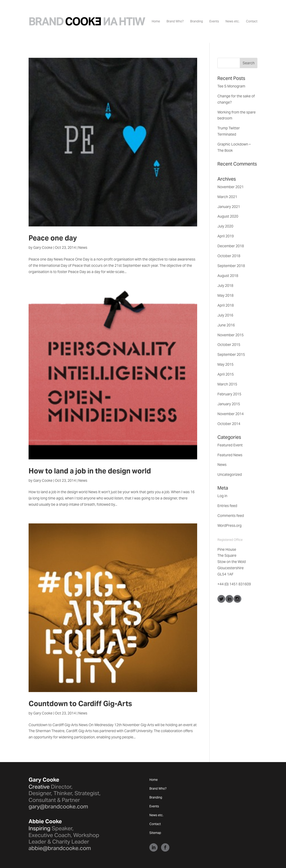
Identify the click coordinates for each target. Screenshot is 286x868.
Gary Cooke (43, 248)
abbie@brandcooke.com (60, 848)
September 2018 (231, 266)
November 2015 (231, 335)
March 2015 (227, 384)
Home (156, 21)
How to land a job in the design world (90, 471)
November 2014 (231, 414)
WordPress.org (230, 525)
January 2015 (229, 404)
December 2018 (231, 246)
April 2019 (226, 236)
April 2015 (226, 374)
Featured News (230, 455)
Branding (197, 21)
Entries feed (227, 506)
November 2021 (231, 187)
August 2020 (228, 216)
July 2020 (225, 226)
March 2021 (227, 197)
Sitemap (155, 833)
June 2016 (226, 325)
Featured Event (230, 445)
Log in (222, 496)
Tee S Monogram (231, 86)
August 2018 (228, 276)
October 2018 (229, 256)
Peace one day (53, 238)
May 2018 (225, 295)
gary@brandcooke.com (58, 806)
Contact (252, 21)
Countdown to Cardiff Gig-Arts (80, 704)
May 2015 (225, 364)
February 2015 (229, 394)
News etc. (232, 21)
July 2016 (225, 315)
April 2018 (226, 305)
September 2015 (231, 354)
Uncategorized (230, 474)
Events (214, 21)
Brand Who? (175, 21)
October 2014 (229, 424)
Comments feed (231, 516)
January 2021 (229, 207)
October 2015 (229, 345)
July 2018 (225, 286)
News (83, 248)
